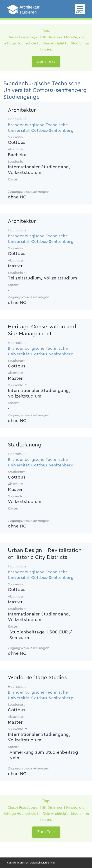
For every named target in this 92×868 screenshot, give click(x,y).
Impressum (23, 863)
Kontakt (11, 863)
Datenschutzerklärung (42, 863)
